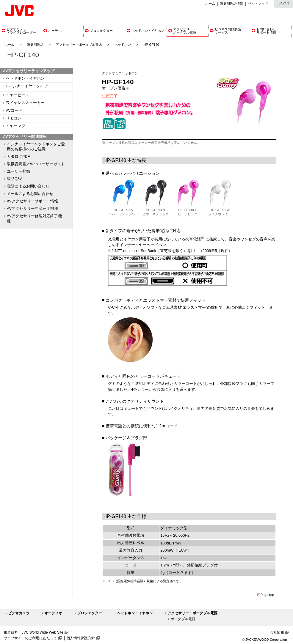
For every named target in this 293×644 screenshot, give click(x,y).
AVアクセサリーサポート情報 (32, 201)
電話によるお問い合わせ (28, 186)
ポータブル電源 (183, 619)
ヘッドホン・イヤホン (25, 78)
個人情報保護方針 (81, 638)
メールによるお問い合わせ (30, 194)
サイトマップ (258, 4)
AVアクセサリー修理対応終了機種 (34, 219)
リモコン (14, 118)
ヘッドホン (123, 45)
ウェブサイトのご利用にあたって (30, 638)
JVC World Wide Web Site (43, 632)
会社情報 (277, 632)
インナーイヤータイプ (28, 86)
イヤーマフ (16, 126)
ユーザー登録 (18, 171)
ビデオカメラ (19, 613)
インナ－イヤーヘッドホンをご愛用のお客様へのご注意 (36, 147)
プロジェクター (90, 613)
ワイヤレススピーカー (25, 103)
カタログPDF (18, 157)
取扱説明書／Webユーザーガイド (36, 164)
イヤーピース (18, 95)
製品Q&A (15, 179)
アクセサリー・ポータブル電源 (79, 45)
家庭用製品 (35, 45)
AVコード (14, 111)
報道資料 (11, 632)
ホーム (210, 4)
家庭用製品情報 (232, 4)
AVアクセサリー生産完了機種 (32, 209)
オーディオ (53, 613)
